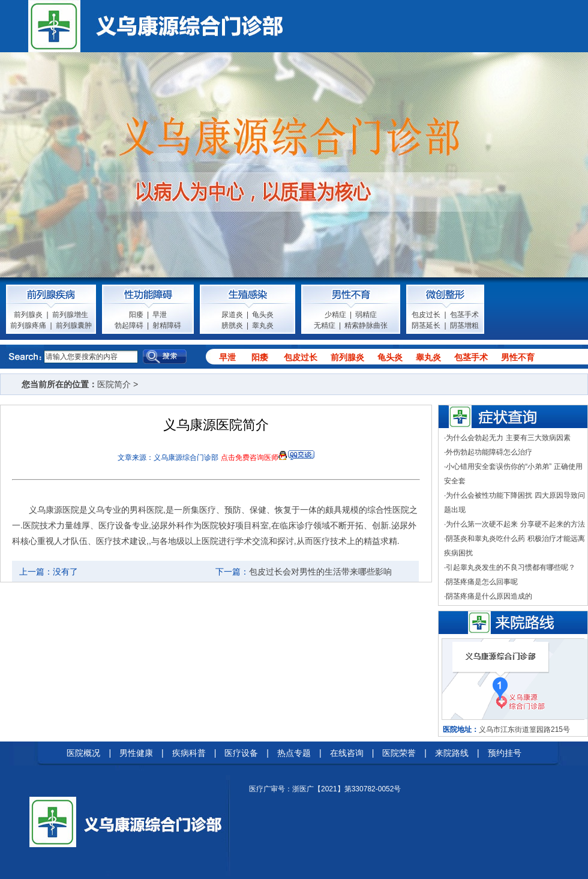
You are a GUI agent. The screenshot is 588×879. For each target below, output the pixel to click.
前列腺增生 (70, 315)
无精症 (325, 325)
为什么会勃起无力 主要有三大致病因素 (508, 438)
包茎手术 (464, 315)
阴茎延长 (426, 325)
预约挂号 (505, 753)
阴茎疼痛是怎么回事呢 (482, 582)
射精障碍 (167, 325)
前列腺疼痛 (28, 325)
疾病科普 (189, 753)
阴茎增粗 (464, 325)
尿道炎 (232, 315)
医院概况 (83, 753)
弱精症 (366, 315)
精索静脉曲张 (366, 325)
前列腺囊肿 (74, 325)
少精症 (335, 315)
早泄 (160, 315)
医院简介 (114, 384)
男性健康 (136, 753)
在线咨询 (347, 753)
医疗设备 (241, 753)
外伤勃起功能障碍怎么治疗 (489, 452)
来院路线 (452, 753)
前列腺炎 (28, 315)
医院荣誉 (399, 753)
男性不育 (518, 357)
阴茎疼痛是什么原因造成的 (489, 596)
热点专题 (294, 753)
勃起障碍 (129, 325)
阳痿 (136, 315)
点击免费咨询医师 (250, 458)
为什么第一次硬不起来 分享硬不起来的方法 (515, 524)
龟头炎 (263, 315)
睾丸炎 (263, 325)
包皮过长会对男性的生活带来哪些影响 (320, 572)
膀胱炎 (232, 325)
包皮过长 (426, 315)
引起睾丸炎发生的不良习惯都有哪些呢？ (511, 567)
